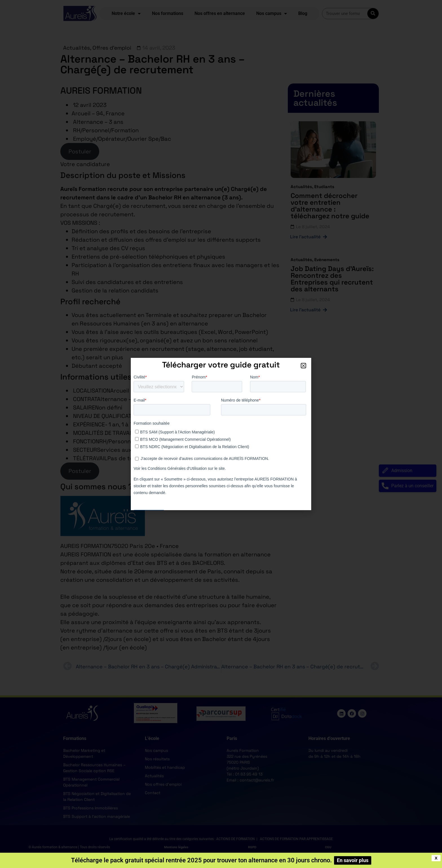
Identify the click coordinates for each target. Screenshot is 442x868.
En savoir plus (353, 860)
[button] (303, 366)
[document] (221, 434)
